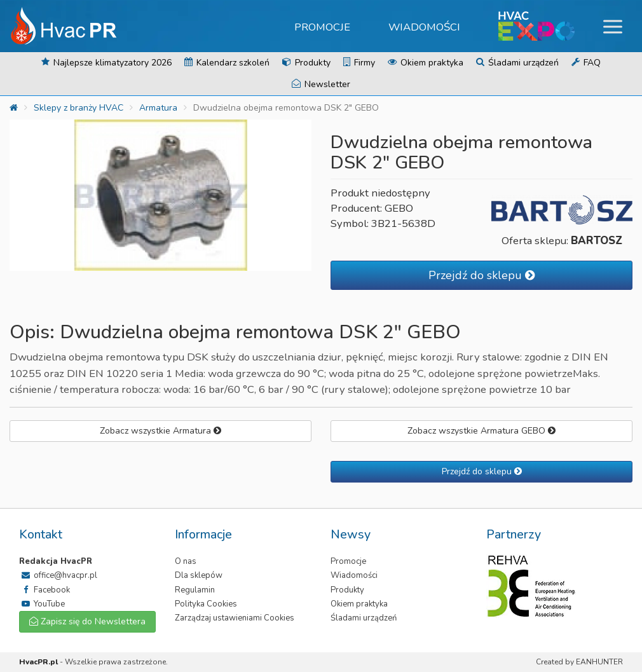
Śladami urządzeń (517, 63)
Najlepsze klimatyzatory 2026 (106, 63)
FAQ (586, 63)
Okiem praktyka (426, 63)
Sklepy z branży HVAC (79, 108)
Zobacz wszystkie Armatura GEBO (481, 431)
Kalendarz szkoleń (227, 63)
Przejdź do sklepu (481, 275)
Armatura (158, 108)
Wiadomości (424, 27)
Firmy (359, 63)
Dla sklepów (199, 575)
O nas (186, 561)
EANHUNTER (599, 662)
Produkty (306, 63)
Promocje (322, 27)
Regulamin (195, 590)
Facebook (44, 590)
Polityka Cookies (206, 604)
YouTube (42, 604)
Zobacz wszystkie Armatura (160, 431)
